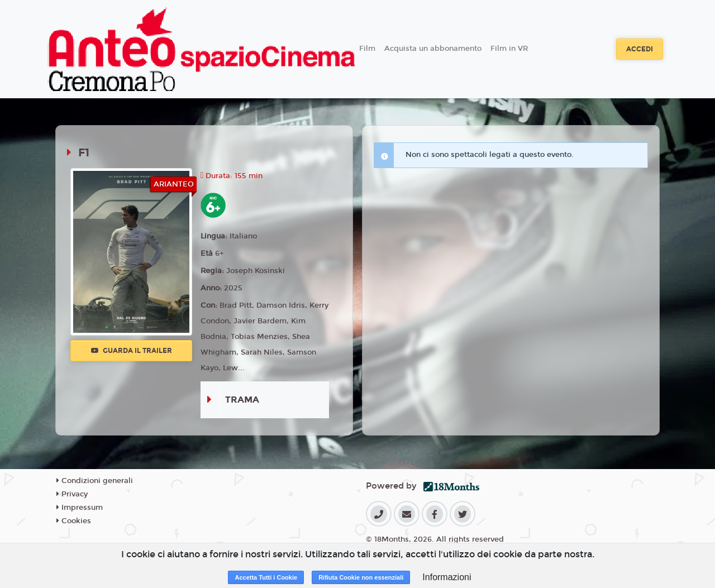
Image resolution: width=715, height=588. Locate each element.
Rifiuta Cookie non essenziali (361, 577)
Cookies (74, 521)
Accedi (640, 49)
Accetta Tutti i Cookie (266, 577)
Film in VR (509, 49)
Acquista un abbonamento (433, 49)
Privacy (72, 494)
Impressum (80, 508)
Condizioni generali (95, 481)
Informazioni (447, 577)
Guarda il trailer (132, 351)
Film (367, 49)
